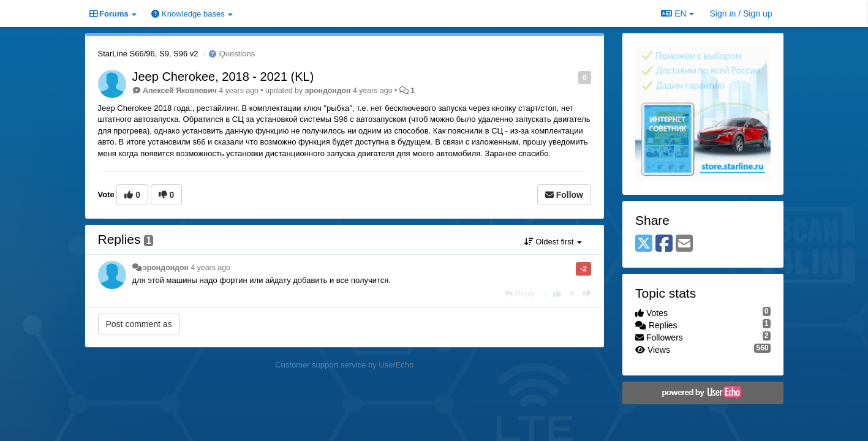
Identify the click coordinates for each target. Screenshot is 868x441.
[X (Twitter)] (644, 244)
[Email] (684, 244)
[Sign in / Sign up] (741, 13)
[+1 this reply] (557, 294)
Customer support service (320, 365)
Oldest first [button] (553, 242)
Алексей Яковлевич (180, 91)
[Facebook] (664, 244)
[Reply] (520, 294)
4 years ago (210, 268)
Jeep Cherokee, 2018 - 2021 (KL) (223, 77)
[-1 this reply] (587, 294)
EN (677, 13)
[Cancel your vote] (572, 294)
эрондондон (328, 91)
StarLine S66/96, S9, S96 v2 (148, 54)
